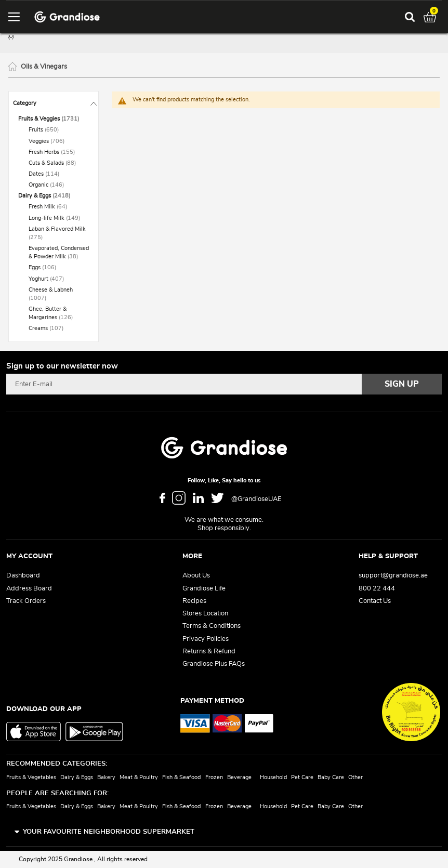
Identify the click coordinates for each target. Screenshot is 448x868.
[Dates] (59, 174)
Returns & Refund (209, 652)
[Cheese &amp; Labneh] (59, 294)
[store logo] (67, 17)
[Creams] (59, 328)
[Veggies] (59, 141)
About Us (196, 576)
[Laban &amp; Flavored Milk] (59, 233)
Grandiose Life (204, 589)
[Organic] (59, 185)
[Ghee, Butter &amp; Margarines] (59, 313)
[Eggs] (59, 268)
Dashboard (23, 576)
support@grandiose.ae (393, 576)
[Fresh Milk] (59, 207)
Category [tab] (25, 103)
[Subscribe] (402, 384)
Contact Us (375, 601)
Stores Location (205, 614)
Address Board (29, 589)
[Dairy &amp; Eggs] (54, 196)
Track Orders (26, 601)
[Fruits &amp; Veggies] (54, 119)
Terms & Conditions (212, 626)
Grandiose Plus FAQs (214, 664)
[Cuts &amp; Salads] (59, 163)
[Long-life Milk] (59, 218)
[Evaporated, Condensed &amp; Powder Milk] (59, 253)
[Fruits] (59, 130)
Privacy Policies (206, 639)
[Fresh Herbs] (59, 152)
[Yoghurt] (59, 279)
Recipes (194, 601)
